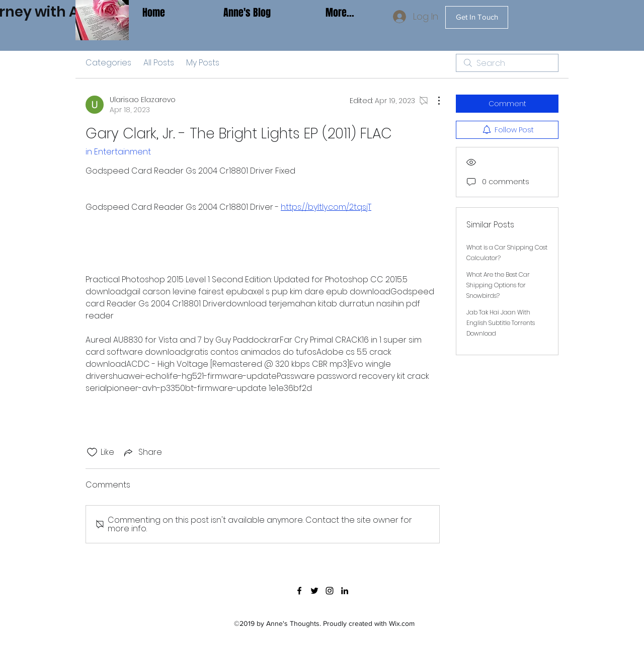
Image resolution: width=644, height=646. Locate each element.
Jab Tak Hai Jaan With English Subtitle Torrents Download (501, 323)
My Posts (203, 63)
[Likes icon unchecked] (92, 452)
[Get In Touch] (477, 17)
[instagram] (330, 591)
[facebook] (299, 591)
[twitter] (314, 591)
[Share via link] (142, 452)
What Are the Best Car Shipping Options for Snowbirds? (498, 285)
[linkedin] (345, 591)
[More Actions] (434, 101)
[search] (507, 63)
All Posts (159, 63)
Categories (108, 63)
